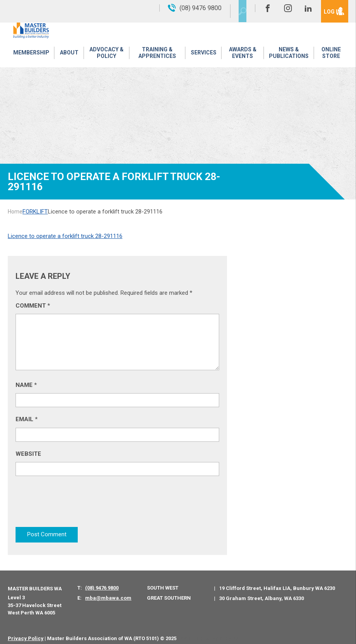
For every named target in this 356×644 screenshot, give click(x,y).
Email (27, 419)
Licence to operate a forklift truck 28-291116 (65, 236)
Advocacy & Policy (105, 56)
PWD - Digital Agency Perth (212, 632)
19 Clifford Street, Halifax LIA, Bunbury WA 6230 (277, 582)
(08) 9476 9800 (102, 582)
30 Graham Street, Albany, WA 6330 (262, 592)
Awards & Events (241, 56)
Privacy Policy (26, 632)
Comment (33, 306)
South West (163, 582)
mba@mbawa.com (108, 592)
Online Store (331, 56)
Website (28, 454)
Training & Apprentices (156, 56)
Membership (31, 56)
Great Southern (169, 592)
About (67, 56)
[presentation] (75, 503)
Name (26, 385)
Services (202, 56)
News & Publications (288, 56)
